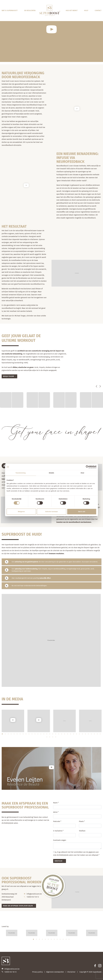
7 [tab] (20, 735)
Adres (56, 812)
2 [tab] (5, 735)
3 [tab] (8, 735)
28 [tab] (83, 735)
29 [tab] (86, 735)
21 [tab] (62, 735)
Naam (56, 803)
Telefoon (82, 831)
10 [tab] (29, 735)
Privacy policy (37, 972)
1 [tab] (2, 735)
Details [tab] (51, 473)
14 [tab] (41, 735)
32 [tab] (95, 735)
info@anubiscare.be (34, 894)
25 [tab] (74, 735)
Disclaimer (71, 972)
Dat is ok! (82, 512)
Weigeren (21, 512)
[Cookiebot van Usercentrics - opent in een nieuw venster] (87, 467)
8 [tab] (23, 735)
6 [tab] (17, 735)
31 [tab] (92, 735)
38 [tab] (56, 738)
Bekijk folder (9, 376)
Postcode (57, 821)
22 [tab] (65, 735)
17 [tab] (50, 735)
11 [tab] (32, 735)
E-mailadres (58, 831)
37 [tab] (53, 738)
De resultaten (30, 10)
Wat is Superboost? (10, 10)
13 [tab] (38, 735)
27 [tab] (80, 735)
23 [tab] (68, 735)
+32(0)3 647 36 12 (33, 897)
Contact (98, 10)
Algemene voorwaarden (55, 972)
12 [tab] (35, 735)
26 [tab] (77, 735)
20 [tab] (59, 735)
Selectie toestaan (52, 512)
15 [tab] (44, 735)
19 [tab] (56, 735)
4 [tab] (11, 735)
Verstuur (59, 861)
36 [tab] (50, 738)
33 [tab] (98, 735)
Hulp (86, 10)
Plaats (82, 821)
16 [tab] (47, 735)
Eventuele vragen (60, 840)
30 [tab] (89, 735)
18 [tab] (53, 735)
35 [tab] (47, 738)
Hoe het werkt (72, 10)
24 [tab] (71, 735)
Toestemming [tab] (21, 473)
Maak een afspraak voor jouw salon (18, 906)
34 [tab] (100, 735)
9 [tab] (26, 735)
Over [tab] (83, 473)
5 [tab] (14, 735)
